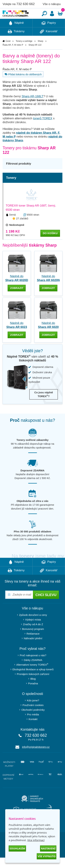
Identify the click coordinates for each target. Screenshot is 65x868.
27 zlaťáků (22, 229)
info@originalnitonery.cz (36, 757)
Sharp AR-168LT (32, 107)
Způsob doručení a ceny (33, 625)
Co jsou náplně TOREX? (44, 405)
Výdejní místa (33, 630)
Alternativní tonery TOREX (33, 675)
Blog (33, 689)
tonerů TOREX (43, 129)
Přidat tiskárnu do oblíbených (23, 85)
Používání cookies (33, 715)
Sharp (40, 52)
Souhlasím (17, 848)
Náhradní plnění (33, 649)
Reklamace (33, 644)
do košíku (50, 244)
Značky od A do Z (33, 635)
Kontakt (33, 730)
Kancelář (49, 42)
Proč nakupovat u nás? (33, 666)
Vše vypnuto (47, 856)
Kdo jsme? (33, 711)
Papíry (49, 33)
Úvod (8, 52)
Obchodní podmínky (33, 720)
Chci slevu (46, 605)
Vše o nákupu (52, 4)
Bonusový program (33, 639)
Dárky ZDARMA (33, 670)
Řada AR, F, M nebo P (13, 55)
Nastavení (48, 848)
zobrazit (17, 298)
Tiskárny (16, 42)
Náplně (16, 33)
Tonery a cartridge (24, 52)
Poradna (33, 694)
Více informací (36, 840)
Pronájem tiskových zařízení (33, 684)
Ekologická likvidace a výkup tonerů (33, 680)
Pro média (33, 725)
